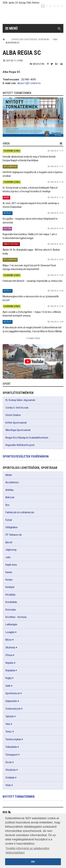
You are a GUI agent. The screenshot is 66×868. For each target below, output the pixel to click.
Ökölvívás (10, 648)
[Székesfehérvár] (36, 16)
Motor (9, 640)
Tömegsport (12, 755)
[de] (54, 6)
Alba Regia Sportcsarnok (18, 430)
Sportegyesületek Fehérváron (26, 456)
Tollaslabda (11, 747)
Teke (8, 724)
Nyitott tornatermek (19, 797)
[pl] (51, 6)
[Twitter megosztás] (52, 64)
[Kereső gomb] (59, 28)
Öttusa (9, 655)
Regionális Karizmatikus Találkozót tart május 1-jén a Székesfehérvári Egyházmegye (30, 236)
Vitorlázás (11, 770)
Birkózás (10, 497)
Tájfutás (10, 716)
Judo (8, 557)
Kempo (9, 580)
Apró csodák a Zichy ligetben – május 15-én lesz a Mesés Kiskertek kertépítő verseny (32, 314)
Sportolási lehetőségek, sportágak (30, 39)
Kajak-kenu (11, 565)
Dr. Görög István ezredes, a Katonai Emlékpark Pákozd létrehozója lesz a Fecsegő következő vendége (30, 190)
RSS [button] (5, 812)
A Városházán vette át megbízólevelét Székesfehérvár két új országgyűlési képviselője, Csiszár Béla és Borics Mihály (32, 329)
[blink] (62, 6)
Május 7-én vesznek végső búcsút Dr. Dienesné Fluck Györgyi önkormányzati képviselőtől (29, 267)
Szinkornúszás (13, 709)
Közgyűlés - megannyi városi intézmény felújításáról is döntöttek (30, 221)
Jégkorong (11, 550)
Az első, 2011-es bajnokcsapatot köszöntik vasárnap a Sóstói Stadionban (31, 205)
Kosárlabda (11, 602)
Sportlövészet (13, 693)
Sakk (55, 39)
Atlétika (10, 490)
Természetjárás (13, 739)
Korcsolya (11, 610)
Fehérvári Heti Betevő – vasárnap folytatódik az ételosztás (32, 281)
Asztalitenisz (12, 482)
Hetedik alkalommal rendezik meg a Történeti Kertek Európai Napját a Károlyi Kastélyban (29, 159)
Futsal (9, 520)
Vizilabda (10, 778)
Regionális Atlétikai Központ (20, 445)
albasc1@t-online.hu (29, 83)
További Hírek (33, 338)
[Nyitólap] (4, 39)
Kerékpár (10, 587)
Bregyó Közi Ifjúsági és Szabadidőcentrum (27, 438)
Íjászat (9, 542)
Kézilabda (10, 595)
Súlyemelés (11, 701)
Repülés (10, 663)
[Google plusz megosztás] (57, 64)
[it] (58, 6)
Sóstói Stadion (13, 415)
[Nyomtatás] (61, 64)
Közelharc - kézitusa (16, 617)
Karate (9, 572)
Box (7, 505)
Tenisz (9, 732)
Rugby (9, 678)
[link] (33, 117)
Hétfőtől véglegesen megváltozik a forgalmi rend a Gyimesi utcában (33, 174)
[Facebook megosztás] (48, 64)
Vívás (8, 785)
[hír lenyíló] (61, 143)
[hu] (43, 6)
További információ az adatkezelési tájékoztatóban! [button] (27, 850)
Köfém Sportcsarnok (16, 423)
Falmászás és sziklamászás (20, 512)
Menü (11, 28)
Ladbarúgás (11, 624)
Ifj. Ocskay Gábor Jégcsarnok (20, 400)
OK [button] (33, 862)
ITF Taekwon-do (14, 535)
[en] (47, 6)
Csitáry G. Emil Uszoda (17, 408)
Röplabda (10, 670)
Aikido (9, 475)
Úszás (9, 762)
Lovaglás (10, 632)
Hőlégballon (12, 527)
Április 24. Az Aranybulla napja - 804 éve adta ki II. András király (31, 252)
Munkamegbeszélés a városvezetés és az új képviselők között (31, 298)
